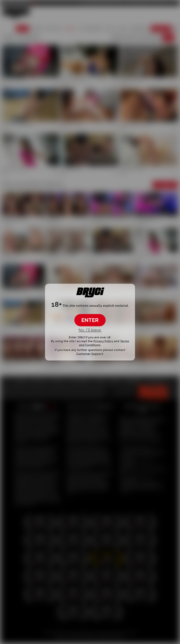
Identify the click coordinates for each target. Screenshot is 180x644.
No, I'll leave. (90, 330)
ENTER (90, 320)
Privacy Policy (103, 341)
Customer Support (90, 354)
